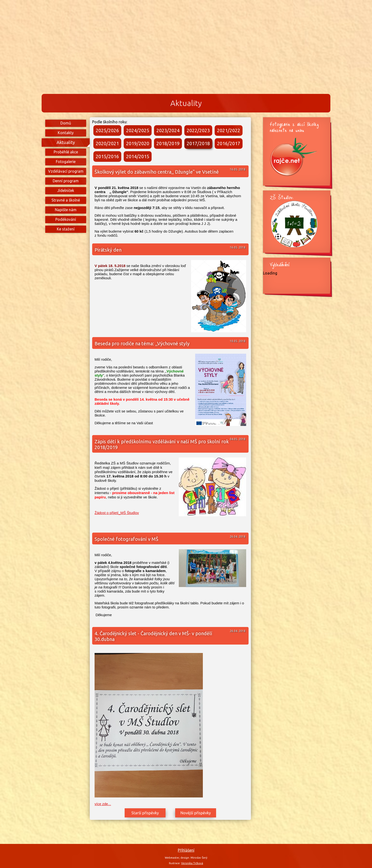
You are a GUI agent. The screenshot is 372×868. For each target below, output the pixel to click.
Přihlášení (186, 850)
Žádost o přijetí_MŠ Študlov (117, 513)
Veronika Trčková (192, 863)
